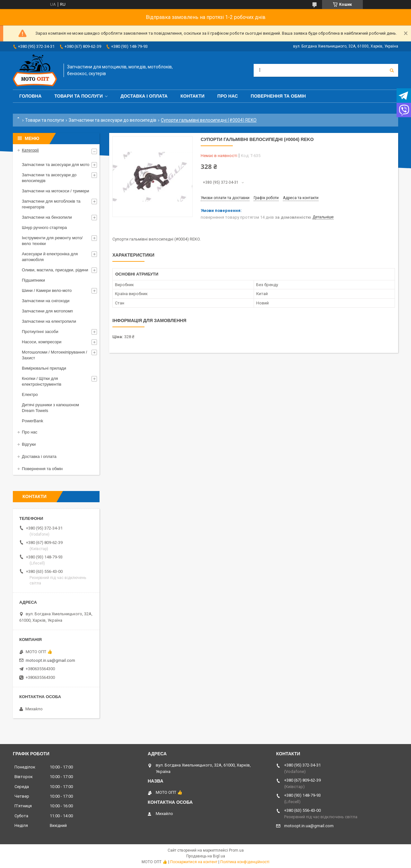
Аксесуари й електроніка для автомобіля (50, 257)
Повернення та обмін (278, 96)
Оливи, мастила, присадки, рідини (55, 270)
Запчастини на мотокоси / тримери (56, 191)
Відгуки (29, 444)
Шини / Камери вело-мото (47, 290)
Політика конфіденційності (245, 862)
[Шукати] (392, 70)
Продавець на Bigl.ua (206, 856)
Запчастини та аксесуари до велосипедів (113, 120)
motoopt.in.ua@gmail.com (50, 660)
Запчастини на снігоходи (46, 301)
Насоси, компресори (42, 342)
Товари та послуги (79, 96)
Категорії (30, 150)
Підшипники (33, 280)
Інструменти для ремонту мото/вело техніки (52, 241)
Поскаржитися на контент (194, 862)
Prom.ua (236, 850)
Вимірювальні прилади (44, 368)
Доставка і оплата (144, 96)
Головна (30, 96)
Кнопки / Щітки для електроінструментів (42, 381)
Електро (30, 395)
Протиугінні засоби (40, 332)
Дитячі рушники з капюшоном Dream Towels (50, 408)
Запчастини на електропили (49, 321)
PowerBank (32, 421)
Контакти (192, 96)
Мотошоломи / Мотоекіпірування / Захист (54, 355)
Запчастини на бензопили (47, 217)
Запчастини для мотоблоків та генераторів (51, 204)
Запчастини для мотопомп (47, 311)
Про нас (228, 96)
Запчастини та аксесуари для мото (56, 165)
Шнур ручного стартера (44, 228)
